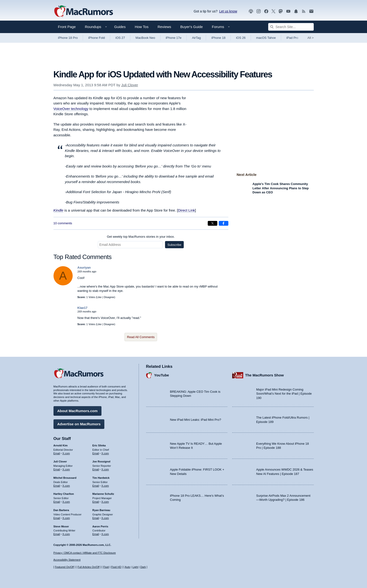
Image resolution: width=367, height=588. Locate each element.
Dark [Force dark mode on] (143, 567)
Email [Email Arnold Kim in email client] (57, 452)
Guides (120, 27)
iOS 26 (241, 38)
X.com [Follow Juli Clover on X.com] (66, 468)
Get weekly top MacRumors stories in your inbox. (141, 237)
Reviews (164, 27)
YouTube (162, 374)
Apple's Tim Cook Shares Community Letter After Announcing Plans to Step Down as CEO (281, 188)
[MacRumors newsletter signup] (311, 11)
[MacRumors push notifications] (296, 11)
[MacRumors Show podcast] (251, 11)
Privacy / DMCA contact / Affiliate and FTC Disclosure (85, 553)
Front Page (67, 27)
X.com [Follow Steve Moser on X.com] (66, 533)
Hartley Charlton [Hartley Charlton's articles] (64, 493)
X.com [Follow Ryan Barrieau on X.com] (105, 517)
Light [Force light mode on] (135, 567)
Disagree (109, 297)
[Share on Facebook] (224, 223)
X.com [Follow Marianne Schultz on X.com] (105, 501)
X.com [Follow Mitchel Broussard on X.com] (66, 484)
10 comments (63, 223)
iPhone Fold (97, 38)
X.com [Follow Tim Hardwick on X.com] (105, 484)
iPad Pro (292, 38)
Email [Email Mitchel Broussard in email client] (57, 484)
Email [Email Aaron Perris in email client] (96, 533)
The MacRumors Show (264, 374)
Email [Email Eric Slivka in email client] (96, 452)
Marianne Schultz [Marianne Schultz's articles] (103, 493)
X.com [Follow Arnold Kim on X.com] (66, 452)
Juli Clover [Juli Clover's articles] (60, 460)
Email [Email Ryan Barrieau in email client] (96, 517)
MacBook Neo (145, 38)
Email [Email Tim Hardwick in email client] (96, 484)
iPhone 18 (218, 38)
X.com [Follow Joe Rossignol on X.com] (105, 468)
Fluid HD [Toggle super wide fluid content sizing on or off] (116, 567)
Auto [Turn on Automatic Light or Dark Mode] (127, 567)
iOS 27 (120, 38)
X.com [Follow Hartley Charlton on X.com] (66, 501)
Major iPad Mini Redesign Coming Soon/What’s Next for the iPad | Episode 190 (284, 392)
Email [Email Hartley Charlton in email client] (57, 501)
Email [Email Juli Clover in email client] (57, 468)
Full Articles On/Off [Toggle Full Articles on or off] (89, 567)
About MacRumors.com (77, 410)
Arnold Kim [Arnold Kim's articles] (61, 444)
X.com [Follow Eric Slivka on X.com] (105, 452)
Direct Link (186, 210)
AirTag (196, 38)
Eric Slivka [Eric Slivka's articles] (99, 444)
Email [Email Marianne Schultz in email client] (96, 501)
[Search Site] (291, 27)
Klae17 (83, 308)
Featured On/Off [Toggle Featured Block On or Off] (64, 567)
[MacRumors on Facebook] (266, 11)
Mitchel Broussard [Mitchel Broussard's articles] (65, 477)
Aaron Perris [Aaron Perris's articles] (100, 525)
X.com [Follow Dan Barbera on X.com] (66, 517)
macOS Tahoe (266, 38)
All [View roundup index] (311, 38)
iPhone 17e (174, 38)
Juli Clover (130, 85)
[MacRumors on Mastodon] (281, 11)
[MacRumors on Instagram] (259, 11)
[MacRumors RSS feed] (304, 11)
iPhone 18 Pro (68, 38)
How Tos (142, 27)
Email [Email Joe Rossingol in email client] (96, 468)
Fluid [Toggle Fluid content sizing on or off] (106, 567)
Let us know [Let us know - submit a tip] (228, 11)
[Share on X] (213, 223)
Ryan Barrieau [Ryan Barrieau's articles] (101, 509)
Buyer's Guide (192, 27)
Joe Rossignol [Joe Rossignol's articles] (101, 460)
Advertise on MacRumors (79, 423)
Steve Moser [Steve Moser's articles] (61, 525)
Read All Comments (141, 337)
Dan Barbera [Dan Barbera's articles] (61, 509)
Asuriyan (84, 268)
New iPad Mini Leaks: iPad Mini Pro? (196, 418)
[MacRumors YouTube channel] (288, 11)
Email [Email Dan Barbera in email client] (57, 517)
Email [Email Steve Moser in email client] (57, 533)
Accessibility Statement (67, 560)
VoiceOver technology (71, 109)
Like (99, 297)
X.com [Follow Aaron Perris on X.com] (105, 533)
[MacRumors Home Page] (83, 12)
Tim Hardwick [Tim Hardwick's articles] (101, 477)
